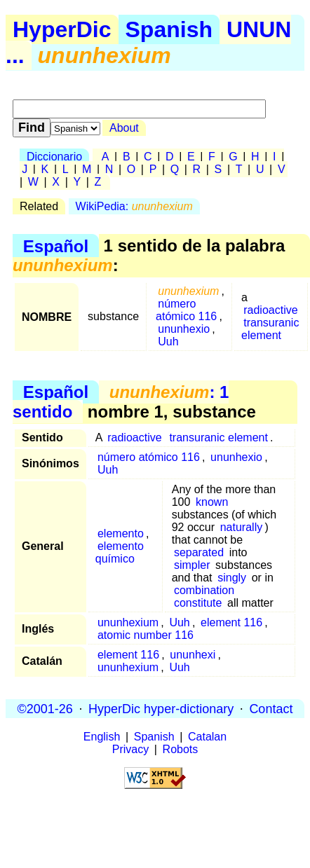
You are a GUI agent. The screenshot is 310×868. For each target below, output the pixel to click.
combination (204, 590)
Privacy (130, 749)
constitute (198, 603)
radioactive (270, 310)
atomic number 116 (146, 635)
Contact (271, 708)
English (102, 737)
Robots (181, 749)
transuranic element (270, 329)
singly (232, 578)
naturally (241, 527)
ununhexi (193, 655)
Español (56, 246)
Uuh (168, 342)
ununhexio (184, 329)
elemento (121, 533)
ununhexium (128, 622)
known (212, 502)
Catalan (207, 737)
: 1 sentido (121, 402)
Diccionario (54, 157)
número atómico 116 (186, 310)
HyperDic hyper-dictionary (161, 708)
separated (199, 552)
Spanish (169, 29)
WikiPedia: (134, 206)
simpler (192, 565)
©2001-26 (45, 708)
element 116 (231, 622)
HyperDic (62, 29)
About (124, 128)
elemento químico (120, 552)
